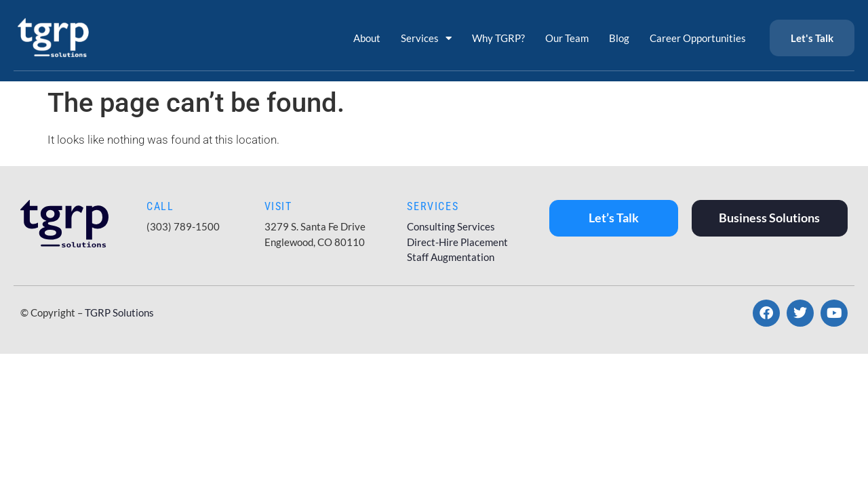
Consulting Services (451, 226)
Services (426, 38)
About (367, 38)
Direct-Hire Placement (457, 242)
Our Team (567, 38)
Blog (619, 38)
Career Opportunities (698, 38)
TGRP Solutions (119, 312)
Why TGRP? (498, 38)
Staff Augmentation (451, 257)
